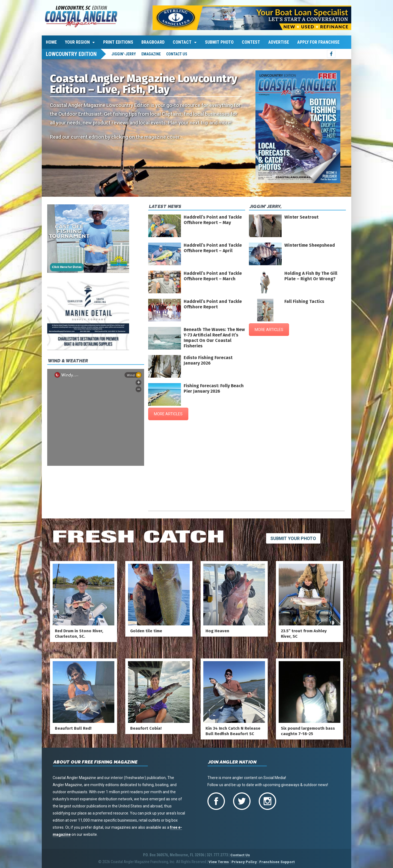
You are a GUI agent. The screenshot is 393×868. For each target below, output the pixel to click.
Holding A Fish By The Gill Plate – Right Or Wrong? (311, 276)
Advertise (279, 42)
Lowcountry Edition (71, 54)
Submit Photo (219, 42)
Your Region (77, 42)
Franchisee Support (277, 862)
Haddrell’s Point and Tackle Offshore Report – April (213, 248)
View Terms (219, 862)
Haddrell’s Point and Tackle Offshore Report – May (213, 220)
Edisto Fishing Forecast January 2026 (208, 360)
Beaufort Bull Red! (73, 728)
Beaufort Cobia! (146, 728)
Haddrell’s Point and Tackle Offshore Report (213, 304)
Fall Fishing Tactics (304, 301)
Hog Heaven (217, 631)
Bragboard (153, 42)
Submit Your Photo (293, 539)
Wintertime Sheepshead (310, 245)
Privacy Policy (244, 862)
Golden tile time (146, 631)
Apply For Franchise (318, 42)
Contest (251, 42)
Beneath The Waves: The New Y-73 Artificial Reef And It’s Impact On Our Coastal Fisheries (214, 338)
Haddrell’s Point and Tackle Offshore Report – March (213, 276)
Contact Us (177, 54)
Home (51, 42)
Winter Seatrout (301, 217)
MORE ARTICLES (168, 414)
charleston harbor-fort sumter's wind (246, 508)
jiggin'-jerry (124, 54)
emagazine (151, 54)
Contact (182, 42)
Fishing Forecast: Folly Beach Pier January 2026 (214, 388)
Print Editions (118, 42)
